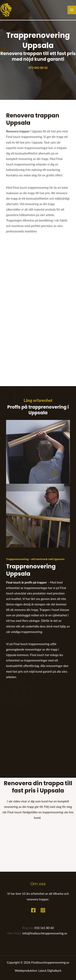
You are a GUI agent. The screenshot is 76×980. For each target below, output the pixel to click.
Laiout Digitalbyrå (50, 971)
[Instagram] (43, 910)
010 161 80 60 (44, 928)
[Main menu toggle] (72, 10)
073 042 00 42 (38, 68)
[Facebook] (33, 910)
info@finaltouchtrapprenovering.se (45, 933)
